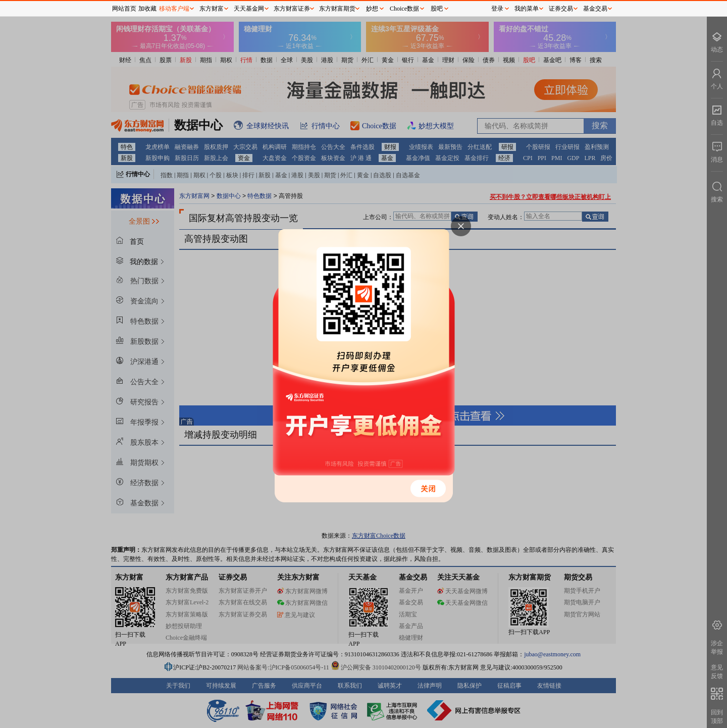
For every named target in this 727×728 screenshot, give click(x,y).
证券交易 (561, 9)
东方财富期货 (337, 9)
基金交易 (595, 9)
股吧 (437, 9)
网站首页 (124, 9)
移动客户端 (174, 9)
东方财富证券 (292, 9)
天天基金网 (249, 9)
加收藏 (147, 9)
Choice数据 (404, 9)
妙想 (372, 9)
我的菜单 (527, 9)
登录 (497, 9)
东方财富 (212, 9)
